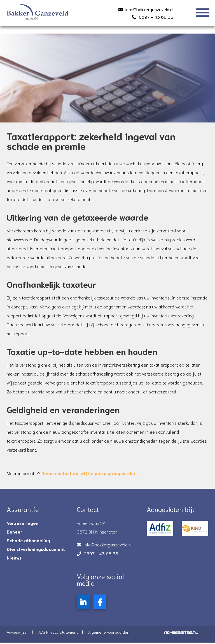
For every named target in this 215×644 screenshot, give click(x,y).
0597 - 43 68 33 (156, 17)
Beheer (15, 534)
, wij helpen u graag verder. (90, 475)
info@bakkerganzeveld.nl (149, 9)
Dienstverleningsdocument (36, 551)
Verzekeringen (23, 525)
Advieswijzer (17, 634)
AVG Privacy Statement (58, 634)
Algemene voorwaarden (109, 634)
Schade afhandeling (28, 542)
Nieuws (14, 560)
